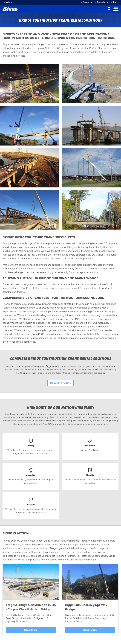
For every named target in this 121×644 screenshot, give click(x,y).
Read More (31, 630)
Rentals (100, 2)
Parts (115, 2)
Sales (85, 2)
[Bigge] (10, 9)
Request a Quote (60, 383)
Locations (7, 2)
